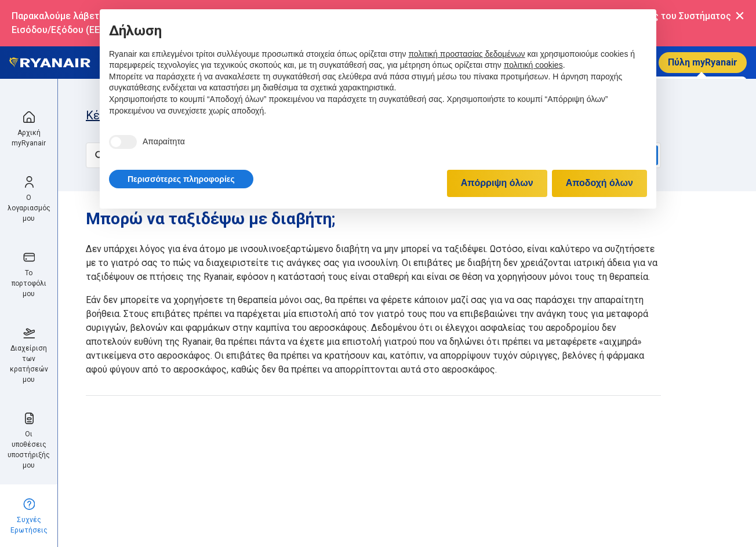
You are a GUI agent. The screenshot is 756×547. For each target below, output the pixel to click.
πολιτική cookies (533, 65)
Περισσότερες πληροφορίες (181, 179)
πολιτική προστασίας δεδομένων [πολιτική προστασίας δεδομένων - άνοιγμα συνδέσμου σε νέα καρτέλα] (466, 54)
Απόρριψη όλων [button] (497, 183)
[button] (181, 179)
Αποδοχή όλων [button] (599, 183)
